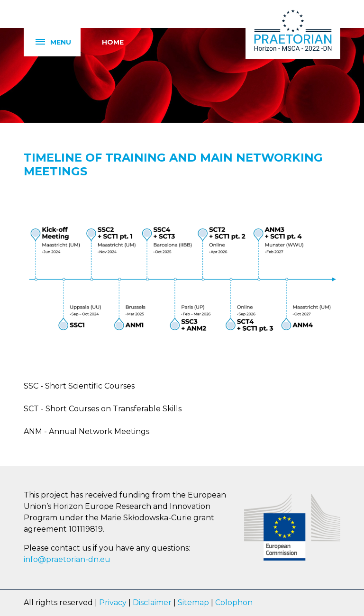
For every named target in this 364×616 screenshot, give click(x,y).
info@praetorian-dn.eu (67, 559)
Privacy (113, 602)
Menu (47, 42)
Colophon (234, 602)
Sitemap (193, 602)
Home (113, 42)
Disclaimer (152, 602)
